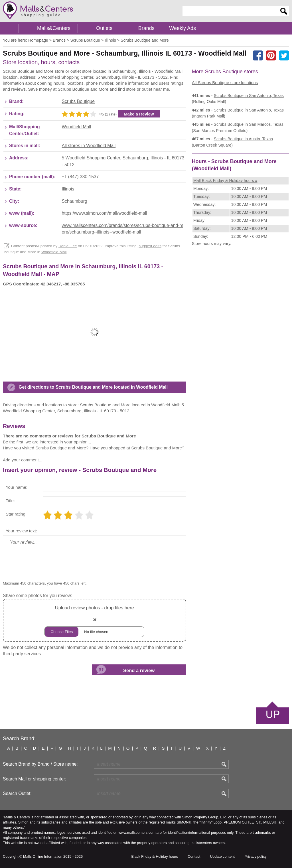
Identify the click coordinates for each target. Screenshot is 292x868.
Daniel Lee (68, 246)
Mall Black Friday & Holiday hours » (225, 181)
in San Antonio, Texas (249, 96)
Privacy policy (255, 856)
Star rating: (16, 514)
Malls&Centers (54, 28)
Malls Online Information (43, 856)
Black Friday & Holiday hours (155, 856)
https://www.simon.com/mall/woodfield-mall (104, 213)
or (94, 620)
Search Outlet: (17, 793)
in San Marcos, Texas (249, 124)
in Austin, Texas (243, 139)
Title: (10, 501)
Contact (194, 856)
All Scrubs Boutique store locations (225, 83)
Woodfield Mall (76, 127)
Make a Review (139, 114)
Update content (222, 856)
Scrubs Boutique (78, 101)
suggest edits (150, 246)
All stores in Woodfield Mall (89, 146)
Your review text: (21, 531)
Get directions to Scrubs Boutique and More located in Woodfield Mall (93, 387)
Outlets (104, 28)
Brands (146, 28)
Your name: (17, 487)
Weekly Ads (182, 28)
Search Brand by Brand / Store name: (40, 764)
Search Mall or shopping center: (35, 779)
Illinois (68, 189)
